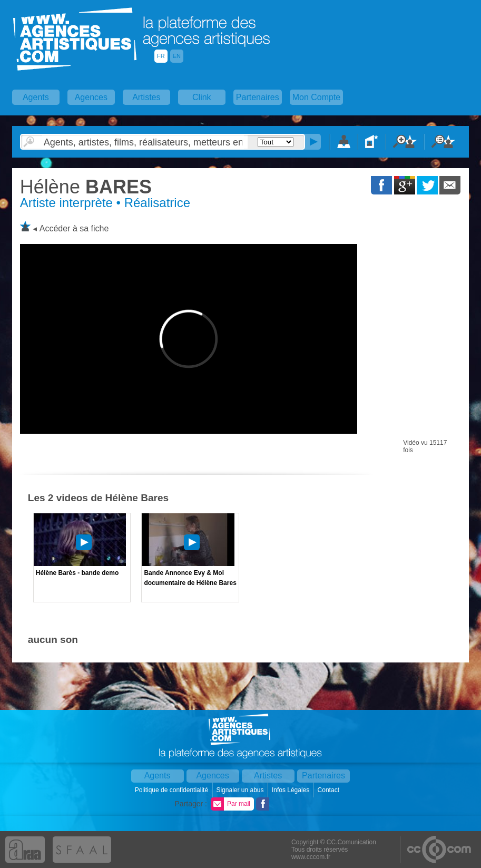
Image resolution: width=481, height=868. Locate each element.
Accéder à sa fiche (74, 228)
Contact (330, 790)
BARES (86, 187)
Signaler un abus (241, 790)
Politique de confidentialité (173, 790)
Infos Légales (292, 790)
